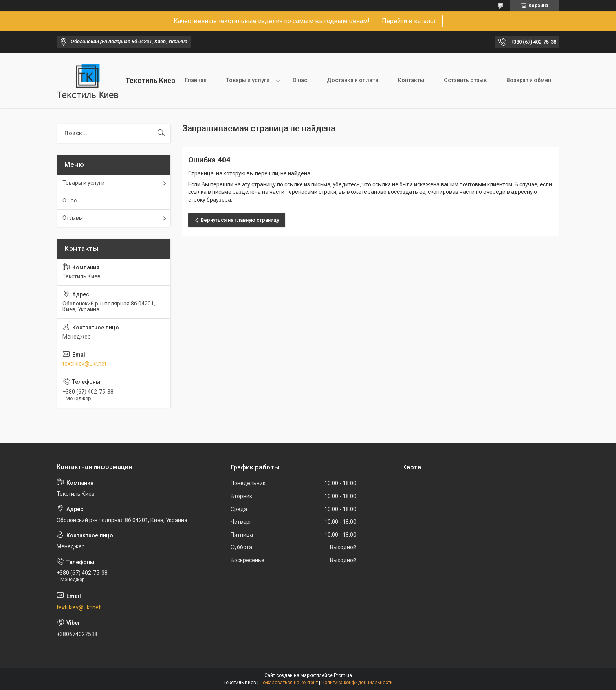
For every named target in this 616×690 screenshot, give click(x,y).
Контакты (411, 80)
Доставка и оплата (353, 80)
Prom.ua (343, 675)
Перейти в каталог (409, 21)
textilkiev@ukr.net (84, 364)
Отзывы (73, 218)
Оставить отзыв (465, 80)
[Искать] (161, 133)
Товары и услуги (248, 80)
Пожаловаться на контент (289, 683)
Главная (196, 80)
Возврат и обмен (529, 80)
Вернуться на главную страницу (240, 220)
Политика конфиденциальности (357, 683)
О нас (300, 80)
